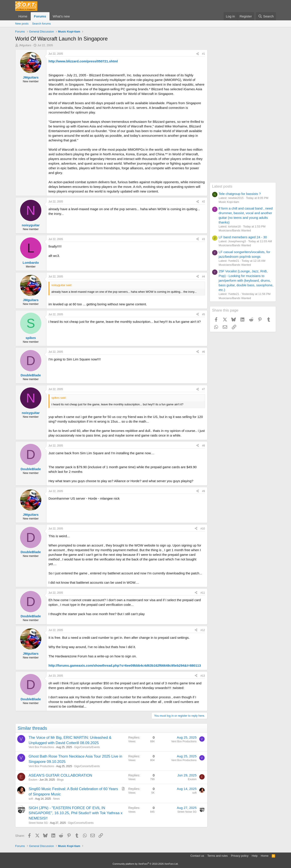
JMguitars (25, 45)
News (56, 799)
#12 (203, 630)
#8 (203, 446)
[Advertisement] (243, 116)
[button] (73, 16)
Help (255, 856)
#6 (203, 352)
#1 (203, 54)
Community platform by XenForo (146, 864)
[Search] (266, 16)
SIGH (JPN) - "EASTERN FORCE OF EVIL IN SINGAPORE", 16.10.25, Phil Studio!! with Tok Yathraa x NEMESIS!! (76, 813)
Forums (40, 16)
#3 (203, 239)
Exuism (33, 780)
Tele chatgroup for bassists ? (240, 194)
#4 (203, 277)
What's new (61, 16)
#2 (203, 202)
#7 (203, 389)
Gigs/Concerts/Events (87, 747)
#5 (203, 314)
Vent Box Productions (41, 747)
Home (23, 16)
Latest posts (222, 186)
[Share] (198, 54)
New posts (22, 24)
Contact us (197, 856)
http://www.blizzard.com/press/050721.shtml (83, 61)
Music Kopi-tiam (229, 202)
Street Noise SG (38, 823)
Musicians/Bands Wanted (235, 230)
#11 (203, 593)
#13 (203, 676)
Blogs (60, 780)
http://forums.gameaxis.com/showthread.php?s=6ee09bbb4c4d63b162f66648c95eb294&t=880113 (125, 665)
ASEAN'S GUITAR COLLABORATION (61, 775)
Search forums (41, 24)
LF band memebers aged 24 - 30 (243, 237)
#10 (203, 529)
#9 (203, 491)
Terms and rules (217, 856)
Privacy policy (240, 856)
